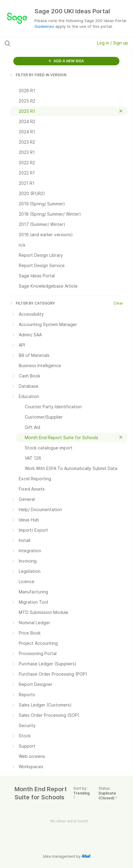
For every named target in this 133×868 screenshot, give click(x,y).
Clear (118, 303)
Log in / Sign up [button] (113, 43)
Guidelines (44, 26)
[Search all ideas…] (41, 43)
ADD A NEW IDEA (66, 61)
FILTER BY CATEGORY (32, 303)
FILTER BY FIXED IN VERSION (38, 75)
